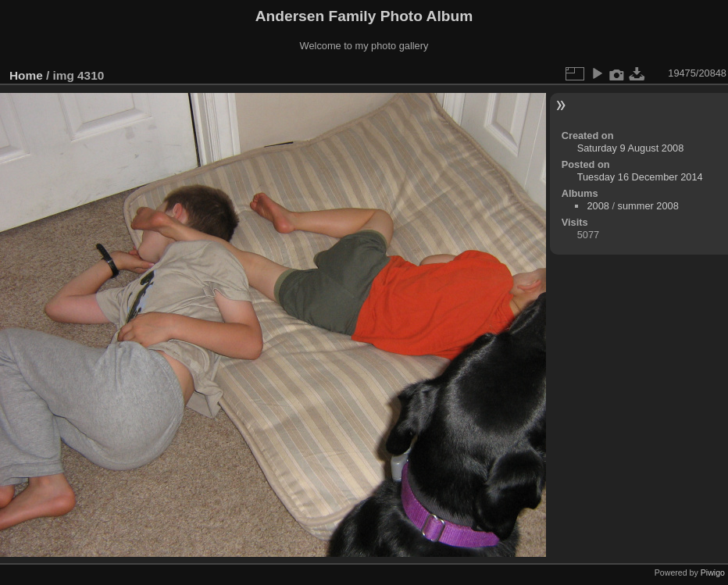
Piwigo (713, 573)
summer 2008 (648, 206)
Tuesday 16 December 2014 (640, 177)
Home (26, 75)
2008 (598, 206)
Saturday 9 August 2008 (631, 148)
